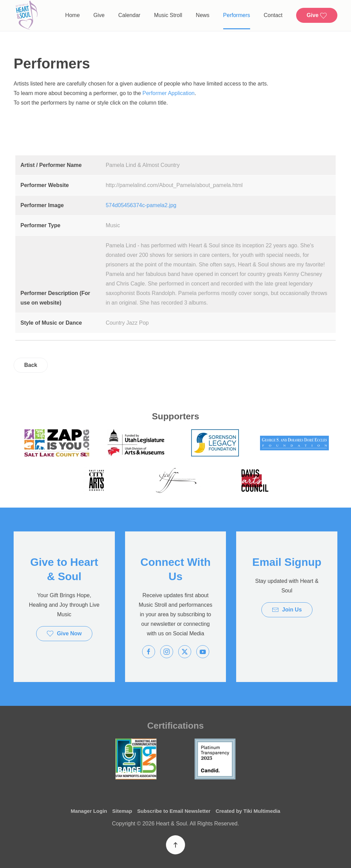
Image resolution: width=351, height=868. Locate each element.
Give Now (64, 634)
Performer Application (169, 93)
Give (99, 15)
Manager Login (89, 811)
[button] (175, 845)
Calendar (129, 15)
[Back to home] (26, 15)
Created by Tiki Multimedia (248, 811)
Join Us (287, 610)
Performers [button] (237, 15)
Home (72, 15)
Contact (273, 15)
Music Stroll (168, 15)
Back (31, 365)
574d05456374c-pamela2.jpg (141, 205)
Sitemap (122, 811)
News (203, 15)
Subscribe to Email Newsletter (174, 811)
